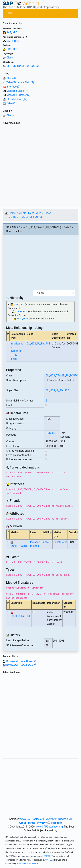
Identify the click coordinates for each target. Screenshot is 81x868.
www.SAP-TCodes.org (58, 819)
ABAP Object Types (30, 213)
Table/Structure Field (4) (20, 82)
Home (10, 213)
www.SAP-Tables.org (32, 819)
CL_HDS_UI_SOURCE (38, 344)
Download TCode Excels (21, 665)
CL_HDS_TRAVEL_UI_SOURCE (23, 66)
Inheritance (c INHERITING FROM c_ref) (17, 351)
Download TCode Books (21, 661)
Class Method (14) (17, 99)
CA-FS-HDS (13, 41)
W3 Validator (23, 864)
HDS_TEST (12, 49)
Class (10, 58)
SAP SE (47, 856)
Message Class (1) (17, 91)
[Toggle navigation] (10, 14)
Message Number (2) (18, 95)
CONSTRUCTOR (19, 546)
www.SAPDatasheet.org (49, 827)
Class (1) (11, 115)
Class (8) (11, 78)
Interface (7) (13, 87)
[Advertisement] (40, 166)
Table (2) (11, 103)
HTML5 (35, 864)
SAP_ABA (12, 33)
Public (45, 542)
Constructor (60, 542)
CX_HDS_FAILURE (21, 616)
